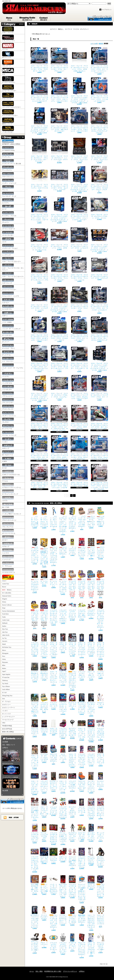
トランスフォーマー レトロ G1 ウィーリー (53, 701)
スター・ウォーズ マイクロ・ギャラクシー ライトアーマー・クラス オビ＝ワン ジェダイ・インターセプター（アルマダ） (99, 477)
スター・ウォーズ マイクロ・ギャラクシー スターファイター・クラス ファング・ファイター (59, 268)
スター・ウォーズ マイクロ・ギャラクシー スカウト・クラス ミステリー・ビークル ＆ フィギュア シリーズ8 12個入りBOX (79, 179)
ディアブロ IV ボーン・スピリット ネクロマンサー (44, 753)
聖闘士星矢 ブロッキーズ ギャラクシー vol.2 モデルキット (82, 915)
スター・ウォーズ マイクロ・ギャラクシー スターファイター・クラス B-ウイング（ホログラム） (79, 447)
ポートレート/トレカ (9, 532)
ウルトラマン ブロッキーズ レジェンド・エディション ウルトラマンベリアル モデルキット (82, 945)
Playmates (5, 662)
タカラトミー (6, 705)
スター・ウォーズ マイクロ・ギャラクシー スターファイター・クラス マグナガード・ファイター (39, 59)
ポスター (8, 538)
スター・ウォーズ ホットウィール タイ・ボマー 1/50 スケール (44, 807)
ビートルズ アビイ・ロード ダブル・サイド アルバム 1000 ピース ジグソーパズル (35, 704)
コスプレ (8, 499)
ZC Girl (8, 466)
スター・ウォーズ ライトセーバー (13, 275)
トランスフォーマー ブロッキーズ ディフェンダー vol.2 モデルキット (82, 580)
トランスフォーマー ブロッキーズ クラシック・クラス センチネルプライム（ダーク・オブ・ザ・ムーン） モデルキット (101, 615)
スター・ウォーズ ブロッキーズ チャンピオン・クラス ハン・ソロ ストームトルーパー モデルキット (35, 551)
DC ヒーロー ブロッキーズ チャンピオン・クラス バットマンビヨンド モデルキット (63, 886)
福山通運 (5, 791)
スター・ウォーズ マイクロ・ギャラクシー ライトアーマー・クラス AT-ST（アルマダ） (79, 417)
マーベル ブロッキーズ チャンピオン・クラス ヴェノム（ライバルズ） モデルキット (73, 519)
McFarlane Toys (7, 647)
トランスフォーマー (8, 38)
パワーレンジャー (8, 394)
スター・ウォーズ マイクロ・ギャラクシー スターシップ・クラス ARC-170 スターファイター (59, 120)
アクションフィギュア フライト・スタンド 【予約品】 (91, 856)
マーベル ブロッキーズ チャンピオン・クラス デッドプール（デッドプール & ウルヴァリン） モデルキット (54, 551)
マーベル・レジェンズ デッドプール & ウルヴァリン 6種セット (91, 548)
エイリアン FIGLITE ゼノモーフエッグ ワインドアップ (44, 671)
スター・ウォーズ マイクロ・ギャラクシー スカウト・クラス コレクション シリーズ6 (80, 150)
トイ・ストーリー (8, 360)
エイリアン (8, 201)
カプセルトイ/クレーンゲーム (11, 486)
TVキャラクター (8, 96)
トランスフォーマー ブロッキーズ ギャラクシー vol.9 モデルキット (63, 728)
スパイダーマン (8, 307)
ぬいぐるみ (8, 505)
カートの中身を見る (12, 801)
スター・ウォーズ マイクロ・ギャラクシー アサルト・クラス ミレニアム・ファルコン (59, 387)
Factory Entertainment (8, 611)
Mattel (4, 644)
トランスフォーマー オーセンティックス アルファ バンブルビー (35, 833)
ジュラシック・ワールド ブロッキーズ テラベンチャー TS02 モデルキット (82, 518)
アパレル (8, 479)
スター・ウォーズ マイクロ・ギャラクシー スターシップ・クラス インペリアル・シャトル (39, 298)
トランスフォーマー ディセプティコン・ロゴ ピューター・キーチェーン (63, 944)
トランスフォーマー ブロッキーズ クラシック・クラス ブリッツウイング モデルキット (35, 644)
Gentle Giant (6, 620)
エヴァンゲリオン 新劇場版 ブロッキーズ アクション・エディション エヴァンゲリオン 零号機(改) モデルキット (44, 552)
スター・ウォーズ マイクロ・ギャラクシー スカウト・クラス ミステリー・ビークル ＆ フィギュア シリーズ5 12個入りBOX (59, 299)
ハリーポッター (8, 388)
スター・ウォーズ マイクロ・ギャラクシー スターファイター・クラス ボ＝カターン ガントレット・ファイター (59, 358)
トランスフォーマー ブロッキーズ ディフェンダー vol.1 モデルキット (72, 580)
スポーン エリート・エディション (63, 854)
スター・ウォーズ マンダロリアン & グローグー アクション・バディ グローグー (63, 673)
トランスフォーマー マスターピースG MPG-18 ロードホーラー (82, 610)
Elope (4, 608)
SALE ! (8, 578)
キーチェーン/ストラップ (10, 492)
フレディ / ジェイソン (9, 414)
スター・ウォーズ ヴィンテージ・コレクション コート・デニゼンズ (82, 729)
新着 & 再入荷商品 (8, 732)
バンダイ (5, 711)
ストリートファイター (9, 288)
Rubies (4, 668)
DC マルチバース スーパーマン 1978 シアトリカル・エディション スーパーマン (82, 703)
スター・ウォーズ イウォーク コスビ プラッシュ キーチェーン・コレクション (54, 673)
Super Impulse (6, 674)
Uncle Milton (6, 689)
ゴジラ (8, 240)
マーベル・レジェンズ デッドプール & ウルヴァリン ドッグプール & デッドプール (35, 581)
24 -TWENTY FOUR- (8, 149)
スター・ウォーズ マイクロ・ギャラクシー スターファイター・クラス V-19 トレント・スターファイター (79, 120)
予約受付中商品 (7, 726)
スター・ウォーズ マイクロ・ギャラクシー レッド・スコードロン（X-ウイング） (59, 150)
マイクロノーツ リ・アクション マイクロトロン (101, 780)
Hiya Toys (5, 629)
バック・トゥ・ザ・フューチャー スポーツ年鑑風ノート (44, 884)
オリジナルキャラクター (10, 113)
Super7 (4, 671)
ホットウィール (8, 427)
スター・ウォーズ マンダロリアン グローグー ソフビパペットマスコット (101, 916)
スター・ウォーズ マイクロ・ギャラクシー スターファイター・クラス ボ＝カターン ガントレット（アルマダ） (39, 269)
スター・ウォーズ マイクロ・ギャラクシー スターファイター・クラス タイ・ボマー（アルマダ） (39, 476)
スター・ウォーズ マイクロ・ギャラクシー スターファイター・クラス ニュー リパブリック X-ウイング (99, 447)
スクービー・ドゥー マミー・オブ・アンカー (82, 806)
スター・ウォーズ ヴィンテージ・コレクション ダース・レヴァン (100, 755)
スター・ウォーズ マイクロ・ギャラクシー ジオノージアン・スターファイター (39, 178)
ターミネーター (8, 333)
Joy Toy (4, 638)
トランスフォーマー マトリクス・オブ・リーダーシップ (54, 943)
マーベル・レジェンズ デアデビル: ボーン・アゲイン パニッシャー (63, 915)
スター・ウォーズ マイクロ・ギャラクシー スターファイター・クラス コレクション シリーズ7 (59, 178)
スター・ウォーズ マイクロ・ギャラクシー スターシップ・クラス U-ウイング (99, 268)
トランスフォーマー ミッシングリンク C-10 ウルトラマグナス (72, 610)
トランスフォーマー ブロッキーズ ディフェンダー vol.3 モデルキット (91, 580)
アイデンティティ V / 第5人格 (11, 162)
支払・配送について (27, 18)
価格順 (101, 44)
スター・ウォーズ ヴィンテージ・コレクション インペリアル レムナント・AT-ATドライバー (53, 645)
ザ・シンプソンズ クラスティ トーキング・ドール (73, 546)
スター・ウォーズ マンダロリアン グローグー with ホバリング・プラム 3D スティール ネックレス (91, 918)
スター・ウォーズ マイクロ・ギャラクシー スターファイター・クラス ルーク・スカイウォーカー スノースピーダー (39, 358)
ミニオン (8, 440)
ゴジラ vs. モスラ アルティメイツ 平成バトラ (44, 855)
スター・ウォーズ (8, 30)
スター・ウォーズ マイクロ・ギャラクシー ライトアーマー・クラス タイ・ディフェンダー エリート (39, 447)
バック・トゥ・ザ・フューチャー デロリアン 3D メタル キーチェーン (54, 884)
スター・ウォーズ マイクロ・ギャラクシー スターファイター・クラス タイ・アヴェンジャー (59, 59)
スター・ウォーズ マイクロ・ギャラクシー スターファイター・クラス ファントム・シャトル (79, 268)
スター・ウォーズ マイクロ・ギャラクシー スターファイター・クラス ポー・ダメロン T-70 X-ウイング (99, 329)
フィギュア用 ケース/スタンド (12, 512)
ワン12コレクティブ (8, 571)
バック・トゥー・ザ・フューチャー (13, 367)
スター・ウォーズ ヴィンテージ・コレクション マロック (63, 643)
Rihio (4, 665)
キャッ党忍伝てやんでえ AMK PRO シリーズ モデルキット (35, 884)
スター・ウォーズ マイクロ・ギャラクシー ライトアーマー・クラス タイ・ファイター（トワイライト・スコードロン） (99, 60)
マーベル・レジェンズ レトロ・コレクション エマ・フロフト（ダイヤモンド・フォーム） (63, 582)
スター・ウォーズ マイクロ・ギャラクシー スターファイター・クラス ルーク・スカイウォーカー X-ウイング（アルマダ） (59, 418)
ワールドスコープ (8, 720)
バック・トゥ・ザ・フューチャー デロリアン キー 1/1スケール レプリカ (44, 517)
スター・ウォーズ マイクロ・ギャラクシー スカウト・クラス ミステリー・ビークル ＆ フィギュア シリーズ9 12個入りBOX (39, 120)
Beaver (4, 587)
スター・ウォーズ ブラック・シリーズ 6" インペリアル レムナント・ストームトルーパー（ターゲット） (101, 646)
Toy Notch (5, 684)
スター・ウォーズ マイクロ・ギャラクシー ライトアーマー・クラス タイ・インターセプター (79, 329)
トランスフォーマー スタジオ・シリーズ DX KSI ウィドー (72, 915)
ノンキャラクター (8, 129)
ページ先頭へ (104, 964)
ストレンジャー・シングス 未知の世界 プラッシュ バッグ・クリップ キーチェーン (35, 809)
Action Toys (6, 584)
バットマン (8, 375)
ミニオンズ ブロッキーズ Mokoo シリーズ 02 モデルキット (100, 516)
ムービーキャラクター (9, 88)
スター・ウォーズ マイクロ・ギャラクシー (13, 267)
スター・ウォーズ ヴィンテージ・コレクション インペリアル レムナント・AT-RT (72, 644)
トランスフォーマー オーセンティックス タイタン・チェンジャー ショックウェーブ (82, 756)
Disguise (5, 599)
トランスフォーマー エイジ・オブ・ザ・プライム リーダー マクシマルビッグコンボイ (72, 886)
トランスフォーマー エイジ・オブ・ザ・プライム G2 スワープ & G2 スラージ (63, 808)
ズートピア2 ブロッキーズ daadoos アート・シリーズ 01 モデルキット (91, 517)
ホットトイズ (6, 714)
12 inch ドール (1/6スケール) (11, 473)
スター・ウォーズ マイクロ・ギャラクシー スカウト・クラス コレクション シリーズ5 (100, 150)
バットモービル (8, 381)
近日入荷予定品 (7, 729)
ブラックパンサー (8, 401)
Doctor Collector (7, 605)
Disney (4, 602)
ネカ (8, 71)
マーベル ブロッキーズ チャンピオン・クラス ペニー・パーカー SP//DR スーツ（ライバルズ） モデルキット (63, 521)
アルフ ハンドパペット (44, 940)
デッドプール (8, 353)
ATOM (16, 817)
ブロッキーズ (8, 63)
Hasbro (4, 626)
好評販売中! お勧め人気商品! (11, 142)
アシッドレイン (8, 168)
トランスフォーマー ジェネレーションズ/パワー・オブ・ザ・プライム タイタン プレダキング (35, 859)
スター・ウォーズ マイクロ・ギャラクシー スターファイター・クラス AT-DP (79, 475)
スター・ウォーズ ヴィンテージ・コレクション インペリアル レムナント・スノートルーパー (44, 645)
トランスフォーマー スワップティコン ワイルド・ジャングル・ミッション (91, 755)
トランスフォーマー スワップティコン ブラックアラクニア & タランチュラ (91, 808)
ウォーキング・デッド (9, 194)
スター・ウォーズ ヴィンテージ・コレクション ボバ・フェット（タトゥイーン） (35, 757)
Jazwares (5, 641)
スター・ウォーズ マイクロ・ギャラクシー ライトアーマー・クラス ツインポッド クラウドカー (99, 89)
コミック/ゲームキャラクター (11, 104)
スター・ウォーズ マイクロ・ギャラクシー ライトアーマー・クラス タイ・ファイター (99, 387)
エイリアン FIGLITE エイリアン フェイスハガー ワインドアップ (35, 672)
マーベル (8, 47)
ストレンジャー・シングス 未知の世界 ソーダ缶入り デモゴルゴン (72, 858)
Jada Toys (5, 632)
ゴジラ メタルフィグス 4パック (91, 882)
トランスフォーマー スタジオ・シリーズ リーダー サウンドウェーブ (63, 703)
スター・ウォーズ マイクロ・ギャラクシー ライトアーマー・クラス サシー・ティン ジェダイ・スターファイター (39, 209)
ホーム (10, 18)
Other (4, 723)
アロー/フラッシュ (8, 175)
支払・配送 (39, 971)
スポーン (8, 314)
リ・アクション (8, 564)
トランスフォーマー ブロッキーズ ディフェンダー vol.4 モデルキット (100, 580)
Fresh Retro (5, 614)
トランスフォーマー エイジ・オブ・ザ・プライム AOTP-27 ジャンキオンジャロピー (63, 612)
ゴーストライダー (8, 234)
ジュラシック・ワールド (10, 247)
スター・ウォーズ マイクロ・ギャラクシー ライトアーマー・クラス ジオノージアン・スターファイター (59, 89)
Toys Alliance (6, 686)
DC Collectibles (7, 593)
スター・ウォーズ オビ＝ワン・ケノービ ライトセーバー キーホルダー (54, 518)
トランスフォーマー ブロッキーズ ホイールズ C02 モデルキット (44, 703)
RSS (11, 817)
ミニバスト (8, 551)
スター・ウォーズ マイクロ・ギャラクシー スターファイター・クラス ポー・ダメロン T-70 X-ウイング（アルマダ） (99, 120)
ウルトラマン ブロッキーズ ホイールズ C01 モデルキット (54, 754)
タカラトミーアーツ (8, 708)
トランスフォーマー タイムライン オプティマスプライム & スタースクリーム (54, 834)
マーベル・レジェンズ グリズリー (44, 578)
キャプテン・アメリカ (9, 214)
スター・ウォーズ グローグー (11, 260)
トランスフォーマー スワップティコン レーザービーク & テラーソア (100, 808)
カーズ (8, 207)
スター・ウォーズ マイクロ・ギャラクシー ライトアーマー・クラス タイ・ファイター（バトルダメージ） (99, 299)
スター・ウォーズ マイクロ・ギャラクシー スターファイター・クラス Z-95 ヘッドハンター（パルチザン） (59, 477)
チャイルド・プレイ (8, 347)
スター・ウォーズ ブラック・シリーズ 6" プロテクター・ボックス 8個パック (91, 944)
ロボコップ (8, 447)
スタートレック (8, 281)
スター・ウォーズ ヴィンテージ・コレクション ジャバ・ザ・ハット (63, 782)
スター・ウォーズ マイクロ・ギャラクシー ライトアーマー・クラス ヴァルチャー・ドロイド (59, 329)
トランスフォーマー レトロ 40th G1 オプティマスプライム (72, 781)
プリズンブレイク (8, 407)
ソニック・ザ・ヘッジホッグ (11, 327)
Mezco (4, 650)
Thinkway (5, 680)
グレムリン (8, 220)
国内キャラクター (8, 121)
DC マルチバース (8, 453)
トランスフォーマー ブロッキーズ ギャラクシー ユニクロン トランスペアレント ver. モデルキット (54, 613)
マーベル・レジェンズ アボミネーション (54, 855)
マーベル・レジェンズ (9, 433)
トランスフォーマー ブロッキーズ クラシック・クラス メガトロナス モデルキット (54, 918)
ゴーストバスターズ (8, 227)
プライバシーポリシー (70, 971)
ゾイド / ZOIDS (8, 320)
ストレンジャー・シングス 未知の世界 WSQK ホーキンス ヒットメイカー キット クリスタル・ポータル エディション (82, 889)
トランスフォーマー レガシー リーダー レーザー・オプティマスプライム (82, 858)
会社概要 (5, 742)
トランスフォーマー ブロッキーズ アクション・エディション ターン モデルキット (101, 886)
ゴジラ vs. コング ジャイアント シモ (72, 701)
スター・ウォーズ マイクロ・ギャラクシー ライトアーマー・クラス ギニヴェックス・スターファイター (79, 387)
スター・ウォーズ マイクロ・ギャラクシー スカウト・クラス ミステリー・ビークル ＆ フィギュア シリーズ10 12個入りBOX (79, 90)
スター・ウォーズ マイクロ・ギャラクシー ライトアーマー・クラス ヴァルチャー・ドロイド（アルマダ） (99, 179)
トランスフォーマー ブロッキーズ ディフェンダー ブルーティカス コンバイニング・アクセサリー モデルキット (73, 676)
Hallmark (5, 623)
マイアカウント (107, 10)
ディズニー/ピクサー (9, 80)
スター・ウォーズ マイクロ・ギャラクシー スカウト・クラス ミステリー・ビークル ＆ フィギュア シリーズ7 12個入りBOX (59, 209)
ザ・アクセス (6, 702)
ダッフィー (8, 340)
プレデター (8, 420)
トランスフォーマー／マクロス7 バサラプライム (91, 609)
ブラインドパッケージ (9, 518)
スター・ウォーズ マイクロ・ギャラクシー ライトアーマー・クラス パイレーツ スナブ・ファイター (79, 208)
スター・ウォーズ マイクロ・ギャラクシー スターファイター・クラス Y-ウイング (79, 298)
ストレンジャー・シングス (11, 294)
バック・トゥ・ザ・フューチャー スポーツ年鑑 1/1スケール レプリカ (35, 517)
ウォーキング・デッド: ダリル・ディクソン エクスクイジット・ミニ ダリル (91, 782)
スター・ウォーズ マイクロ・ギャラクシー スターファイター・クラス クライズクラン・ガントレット (39, 417)
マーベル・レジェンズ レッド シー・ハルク (53, 579)
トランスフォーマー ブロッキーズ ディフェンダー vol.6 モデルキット (44, 611)
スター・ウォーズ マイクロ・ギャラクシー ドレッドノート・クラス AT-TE (59, 237)
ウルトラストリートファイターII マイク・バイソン (35, 728)
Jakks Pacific (6, 635)
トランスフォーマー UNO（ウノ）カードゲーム (82, 671)
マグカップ (8, 545)
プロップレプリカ (8, 525)
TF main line (6, 677)
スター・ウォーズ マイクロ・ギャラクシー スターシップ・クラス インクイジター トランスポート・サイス (79, 358)
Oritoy (4, 659)
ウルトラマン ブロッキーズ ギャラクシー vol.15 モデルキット (82, 781)
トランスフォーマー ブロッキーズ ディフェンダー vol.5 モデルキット (35, 611)
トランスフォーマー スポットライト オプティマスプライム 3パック (101, 729)
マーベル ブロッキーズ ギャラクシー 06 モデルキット (63, 547)
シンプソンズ (8, 253)
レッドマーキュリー (8, 717)
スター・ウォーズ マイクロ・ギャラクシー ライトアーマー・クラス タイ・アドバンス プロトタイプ (39, 89)
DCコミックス (8, 55)
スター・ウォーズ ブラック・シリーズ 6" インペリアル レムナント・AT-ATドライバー (91, 644)
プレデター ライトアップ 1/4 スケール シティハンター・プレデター (101, 857)
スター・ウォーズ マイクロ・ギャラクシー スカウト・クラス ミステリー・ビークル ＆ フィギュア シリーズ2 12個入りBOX (39, 388)
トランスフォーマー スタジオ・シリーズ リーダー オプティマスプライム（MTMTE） (91, 730)
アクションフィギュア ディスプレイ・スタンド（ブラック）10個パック (35, 943)
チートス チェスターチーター (44, 913)
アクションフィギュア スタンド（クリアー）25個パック (101, 943)
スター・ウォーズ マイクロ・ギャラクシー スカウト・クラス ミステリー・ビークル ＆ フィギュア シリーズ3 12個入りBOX (99, 358)
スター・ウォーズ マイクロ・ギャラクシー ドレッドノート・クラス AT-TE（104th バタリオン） (79, 59)
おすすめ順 (94, 44)
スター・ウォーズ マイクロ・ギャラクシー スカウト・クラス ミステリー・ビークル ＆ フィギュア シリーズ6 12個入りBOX (99, 239)
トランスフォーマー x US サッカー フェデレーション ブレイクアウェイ (82, 548)
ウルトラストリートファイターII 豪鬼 (44, 727)
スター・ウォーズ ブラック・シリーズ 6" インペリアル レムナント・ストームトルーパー (82, 645)
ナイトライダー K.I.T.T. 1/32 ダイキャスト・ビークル (72, 807)
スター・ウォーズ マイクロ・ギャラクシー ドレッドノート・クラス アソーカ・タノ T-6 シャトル (39, 238)
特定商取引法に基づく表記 (53, 971)
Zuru (3, 699)
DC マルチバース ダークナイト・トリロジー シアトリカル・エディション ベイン (91, 704)
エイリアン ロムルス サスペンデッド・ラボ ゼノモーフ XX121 (73, 728)
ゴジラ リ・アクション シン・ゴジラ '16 (63, 753)
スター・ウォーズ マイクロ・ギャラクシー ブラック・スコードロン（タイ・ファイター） (39, 150)
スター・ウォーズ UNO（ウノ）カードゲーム (91, 671)
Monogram (5, 653)
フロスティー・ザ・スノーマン (100, 700)
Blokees (7, 590)
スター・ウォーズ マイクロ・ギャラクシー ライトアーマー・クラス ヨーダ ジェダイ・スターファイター (39, 329)
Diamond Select (7, 596)
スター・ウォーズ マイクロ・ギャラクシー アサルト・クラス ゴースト (99, 207)
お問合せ (44, 18)
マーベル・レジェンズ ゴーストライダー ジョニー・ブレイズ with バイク (101, 548)
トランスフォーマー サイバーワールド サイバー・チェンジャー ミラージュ (44, 782)
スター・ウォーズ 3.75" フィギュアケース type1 (54, 727)
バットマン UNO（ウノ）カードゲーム (101, 670)
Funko (4, 617)
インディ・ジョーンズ (9, 181)
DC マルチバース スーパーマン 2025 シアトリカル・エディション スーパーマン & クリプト (35, 917)
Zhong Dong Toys (7, 696)
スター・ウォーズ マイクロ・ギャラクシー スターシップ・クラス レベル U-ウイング (79, 238)
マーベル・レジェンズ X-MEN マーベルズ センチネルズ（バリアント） (63, 834)
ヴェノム (8, 188)
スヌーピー (8, 301)
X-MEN (8, 460)
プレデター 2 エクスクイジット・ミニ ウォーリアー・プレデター (54, 781)
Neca (4, 656)
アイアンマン (8, 155)
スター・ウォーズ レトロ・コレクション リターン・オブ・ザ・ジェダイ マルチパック (35, 783)
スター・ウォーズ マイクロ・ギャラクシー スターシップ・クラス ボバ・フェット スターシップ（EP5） (99, 417)
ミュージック (8, 558)
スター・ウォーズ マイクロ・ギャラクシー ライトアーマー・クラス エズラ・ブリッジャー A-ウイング (59, 447)
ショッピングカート (100, 18)
